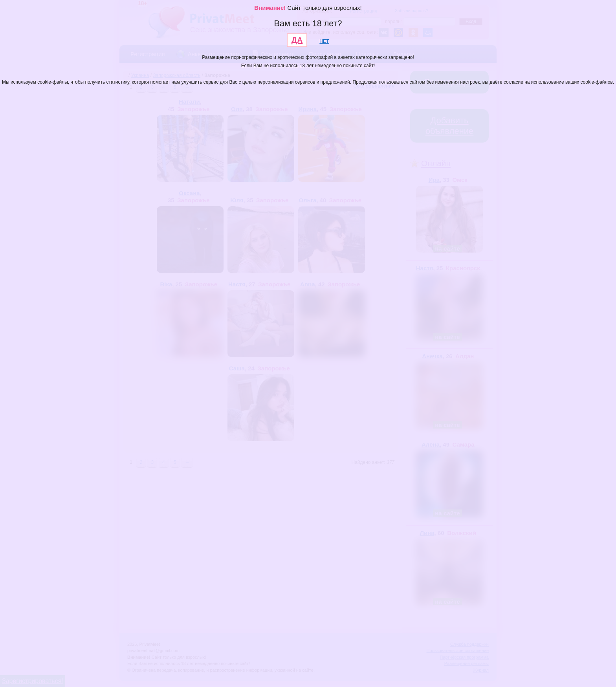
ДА (297, 40)
